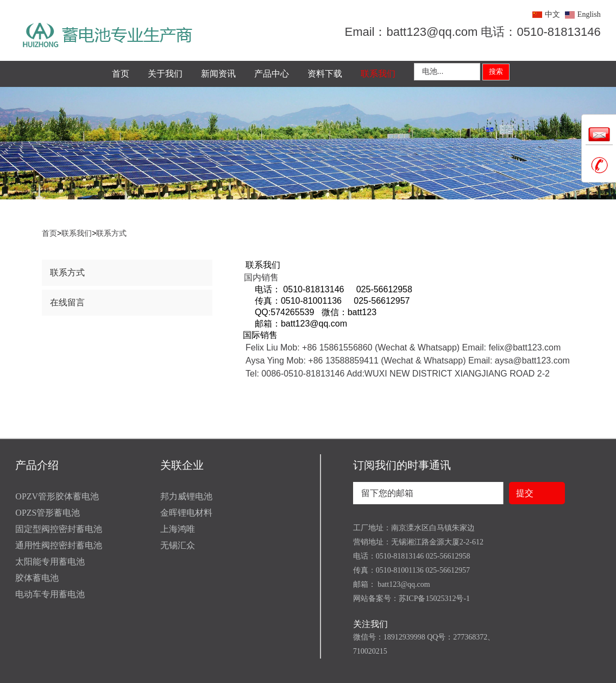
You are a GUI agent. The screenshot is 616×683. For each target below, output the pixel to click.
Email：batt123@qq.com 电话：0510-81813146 (472, 32)
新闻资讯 (218, 74)
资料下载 (325, 74)
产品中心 (272, 74)
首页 (121, 74)
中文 (552, 14)
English (589, 14)
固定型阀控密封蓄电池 (59, 529)
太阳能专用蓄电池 (50, 562)
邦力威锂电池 (186, 496)
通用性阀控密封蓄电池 (59, 545)
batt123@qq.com (403, 584)
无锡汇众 (178, 545)
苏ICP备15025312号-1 (434, 599)
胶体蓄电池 (37, 578)
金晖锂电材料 (186, 513)
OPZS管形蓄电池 (48, 513)
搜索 (496, 71)
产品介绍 (37, 465)
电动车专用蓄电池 (50, 594)
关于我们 (165, 74)
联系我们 (378, 74)
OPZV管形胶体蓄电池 (57, 496)
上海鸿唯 (178, 529)
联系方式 (111, 233)
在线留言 (67, 302)
